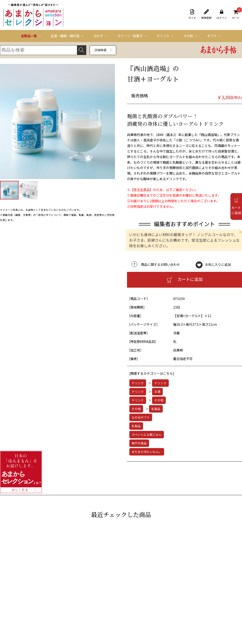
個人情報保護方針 (28, 618)
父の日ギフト (141, 417)
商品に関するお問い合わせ (160, 264)
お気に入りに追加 (218, 264)
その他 (159, 400)
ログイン (222, 14)
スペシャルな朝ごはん (147, 434)
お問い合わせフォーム (125, 606)
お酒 (157, 392)
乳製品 (156, 409)
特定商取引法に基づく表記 (33, 612)
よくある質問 (120, 600)
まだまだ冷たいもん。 (147, 452)
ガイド (192, 14)
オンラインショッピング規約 (35, 607)
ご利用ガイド (25, 600)
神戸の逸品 (139, 443)
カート (236, 14)
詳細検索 (101, 50)
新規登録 (206, 14)
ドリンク (138, 383)
